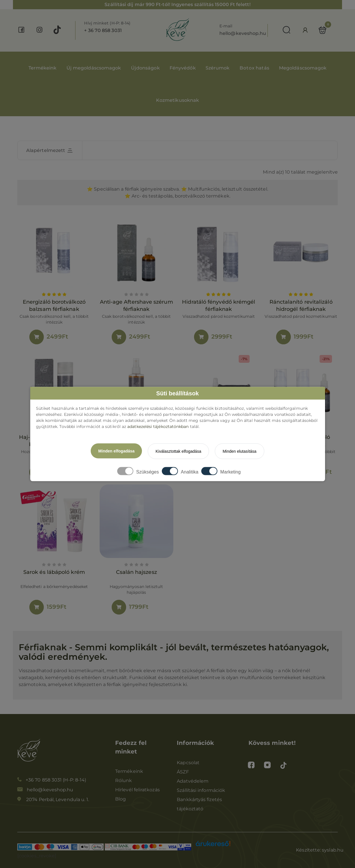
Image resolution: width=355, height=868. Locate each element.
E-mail (226, 26)
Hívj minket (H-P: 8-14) (107, 23)
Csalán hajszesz (136, 572)
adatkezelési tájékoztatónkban (158, 427)
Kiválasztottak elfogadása (178, 451)
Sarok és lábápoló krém (54, 572)
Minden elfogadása (116, 451)
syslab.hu (333, 850)
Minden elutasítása (240, 451)
